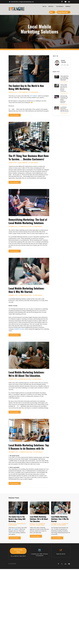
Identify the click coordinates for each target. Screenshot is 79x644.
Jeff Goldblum (34, 96)
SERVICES (51, 6)
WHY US (44, 6)
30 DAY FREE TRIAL (18, 551)
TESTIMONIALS (60, 6)
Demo (52, 12)
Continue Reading (14, 115)
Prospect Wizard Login (63, 12)
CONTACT (68, 6)
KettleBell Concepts (19, 329)
